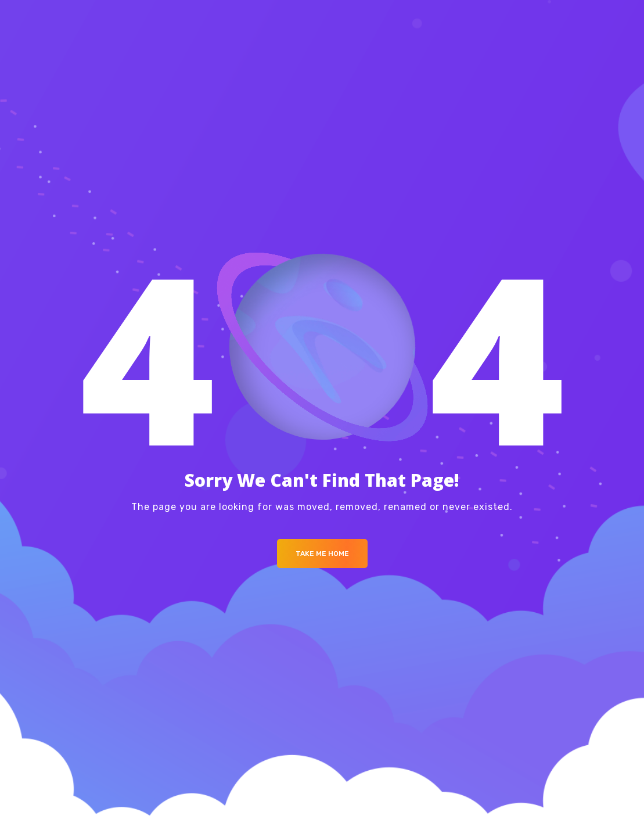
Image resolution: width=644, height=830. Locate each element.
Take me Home (322, 554)
